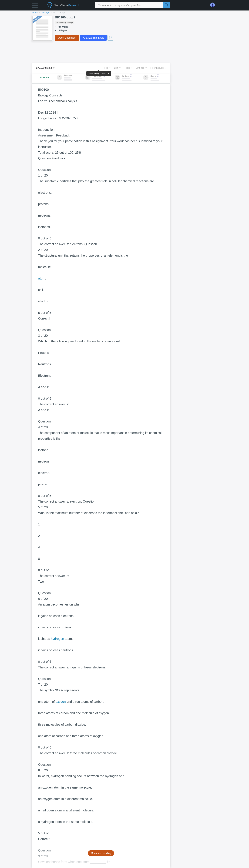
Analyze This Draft (93, 38)
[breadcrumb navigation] (124, 13)
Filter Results (158, 68)
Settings (141, 68)
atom (42, 278)
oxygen (61, 702)
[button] (35, 6)
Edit (117, 68)
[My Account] (214, 5)
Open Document (67, 38)
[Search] (167, 5)
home (35, 13)
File (107, 68)
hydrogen (57, 639)
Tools (128, 68)
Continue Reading (101, 853)
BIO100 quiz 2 (62, 13)
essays (46, 13)
